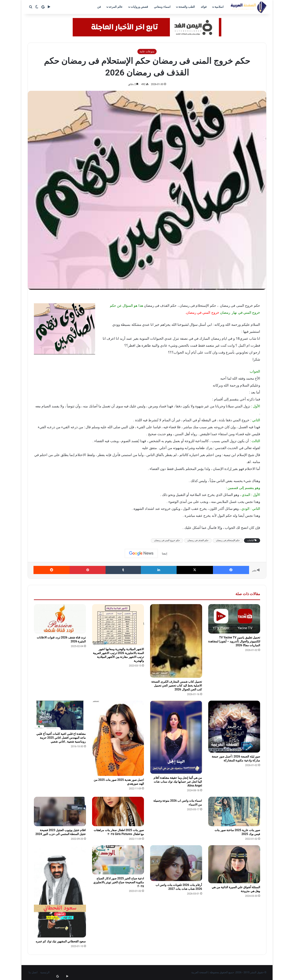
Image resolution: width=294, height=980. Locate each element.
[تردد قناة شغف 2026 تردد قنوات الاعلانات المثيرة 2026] (60, 619)
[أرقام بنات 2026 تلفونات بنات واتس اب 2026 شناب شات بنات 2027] (176, 863)
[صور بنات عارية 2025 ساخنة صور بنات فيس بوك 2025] (234, 811)
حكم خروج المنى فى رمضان (167, 540)
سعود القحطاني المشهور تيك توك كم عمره (61, 941)
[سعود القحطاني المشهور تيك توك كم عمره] (60, 891)
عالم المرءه (116, 7)
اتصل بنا (33, 972)
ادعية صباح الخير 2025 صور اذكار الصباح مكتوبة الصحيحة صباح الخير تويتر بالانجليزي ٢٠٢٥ (119, 882)
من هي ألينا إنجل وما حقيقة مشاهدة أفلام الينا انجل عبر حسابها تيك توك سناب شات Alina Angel (178, 782)
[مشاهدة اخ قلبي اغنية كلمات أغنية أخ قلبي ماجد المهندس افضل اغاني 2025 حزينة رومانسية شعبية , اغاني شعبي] (60, 715)
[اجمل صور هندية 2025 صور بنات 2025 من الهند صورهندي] (118, 738)
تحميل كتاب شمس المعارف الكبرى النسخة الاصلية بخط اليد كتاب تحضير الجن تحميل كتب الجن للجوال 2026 (177, 686)
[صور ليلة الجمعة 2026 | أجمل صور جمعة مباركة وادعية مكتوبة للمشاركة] (234, 727)
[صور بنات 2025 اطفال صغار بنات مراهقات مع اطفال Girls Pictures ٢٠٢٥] (118, 811)
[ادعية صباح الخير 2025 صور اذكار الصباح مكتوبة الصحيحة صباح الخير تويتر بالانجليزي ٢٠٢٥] (118, 860)
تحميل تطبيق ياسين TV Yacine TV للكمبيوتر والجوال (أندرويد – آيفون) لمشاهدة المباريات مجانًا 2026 (234, 641)
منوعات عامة (147, 51)
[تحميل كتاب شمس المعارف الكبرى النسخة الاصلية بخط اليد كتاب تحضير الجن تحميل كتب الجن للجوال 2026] (176, 641)
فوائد (204, 7)
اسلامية (219, 7)
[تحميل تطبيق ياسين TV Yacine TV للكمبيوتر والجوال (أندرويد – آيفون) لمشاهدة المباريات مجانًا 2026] (234, 619)
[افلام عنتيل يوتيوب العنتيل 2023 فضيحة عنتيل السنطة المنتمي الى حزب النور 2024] (60, 811)
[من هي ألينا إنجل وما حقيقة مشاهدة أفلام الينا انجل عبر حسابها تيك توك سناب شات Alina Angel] (176, 737)
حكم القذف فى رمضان (198, 540)
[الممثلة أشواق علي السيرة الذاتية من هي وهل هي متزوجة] (234, 864)
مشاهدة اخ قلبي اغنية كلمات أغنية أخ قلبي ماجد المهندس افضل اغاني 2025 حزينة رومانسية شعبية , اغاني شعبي (61, 738)
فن (99, 7)
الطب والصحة (187, 7)
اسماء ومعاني (162, 7)
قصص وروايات (139, 7)
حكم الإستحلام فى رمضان (228, 540)
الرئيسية (45, 972)
